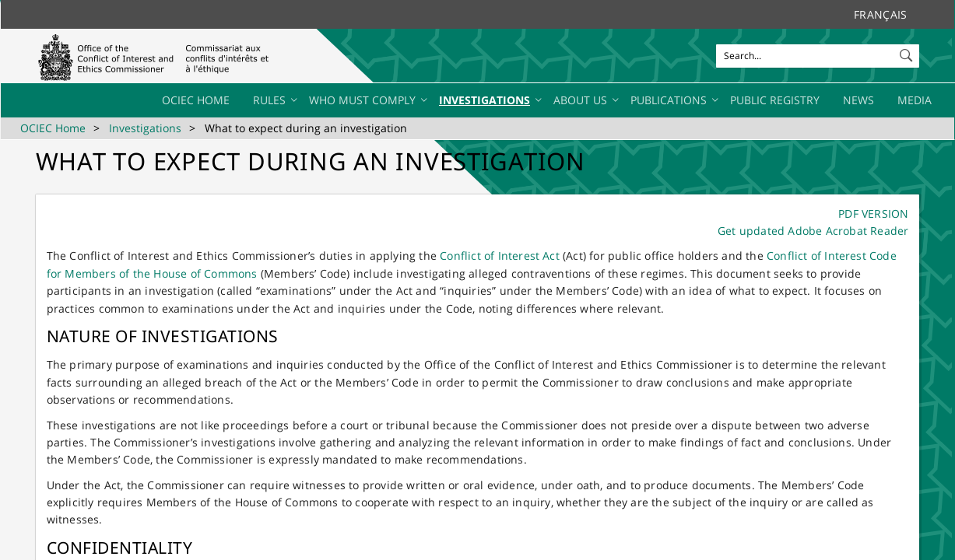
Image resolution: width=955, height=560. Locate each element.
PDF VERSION (873, 213)
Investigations (145, 128)
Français (880, 14)
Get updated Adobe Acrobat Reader (813, 231)
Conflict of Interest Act (500, 255)
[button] (908, 52)
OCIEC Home (53, 128)
